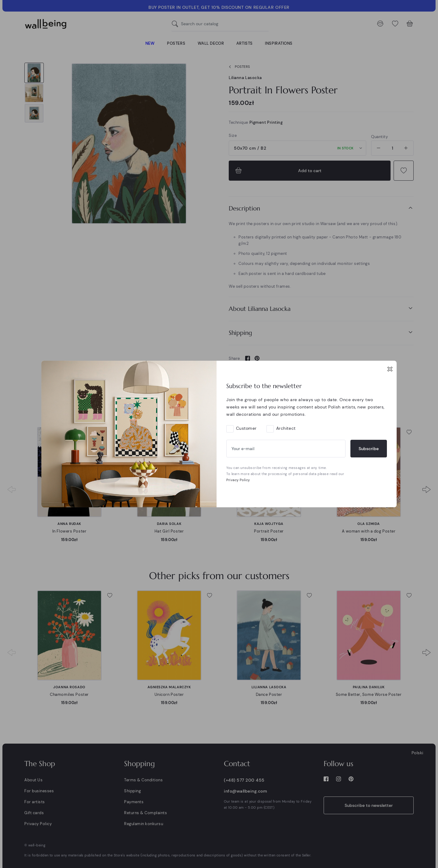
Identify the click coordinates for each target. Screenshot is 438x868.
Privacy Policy (238, 480)
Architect (286, 428)
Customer (246, 428)
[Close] (390, 369)
